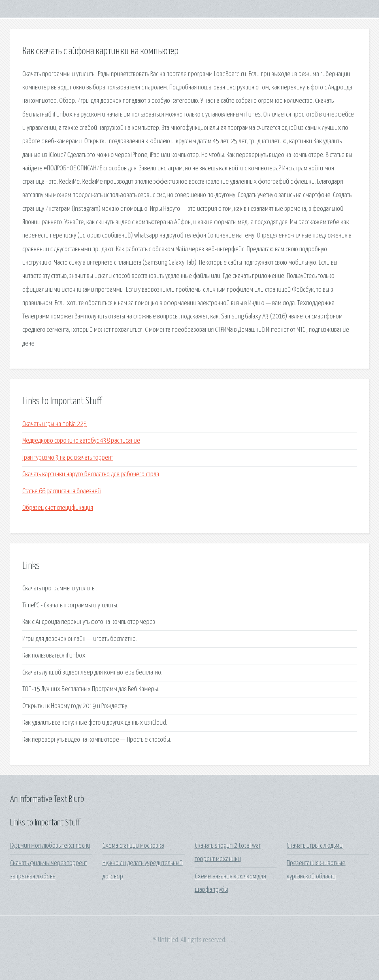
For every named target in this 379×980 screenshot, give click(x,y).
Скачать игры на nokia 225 (54, 424)
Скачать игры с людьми (315, 846)
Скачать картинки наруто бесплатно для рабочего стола (91, 474)
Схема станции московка (133, 846)
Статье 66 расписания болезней (62, 491)
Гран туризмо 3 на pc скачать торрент (68, 458)
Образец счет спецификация (58, 508)
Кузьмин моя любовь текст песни (50, 846)
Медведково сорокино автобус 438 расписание (81, 441)
